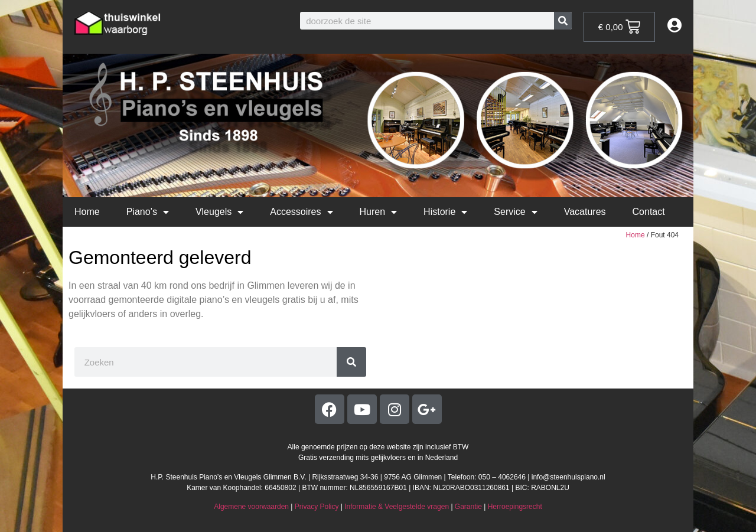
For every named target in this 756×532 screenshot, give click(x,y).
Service (515, 212)
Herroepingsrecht (515, 507)
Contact (649, 212)
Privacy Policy (317, 507)
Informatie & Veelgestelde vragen (397, 507)
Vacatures (585, 212)
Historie (445, 212)
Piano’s (148, 212)
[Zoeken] (563, 21)
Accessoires (301, 212)
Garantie (468, 507)
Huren (379, 212)
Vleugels (219, 212)
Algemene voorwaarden (251, 507)
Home (87, 212)
